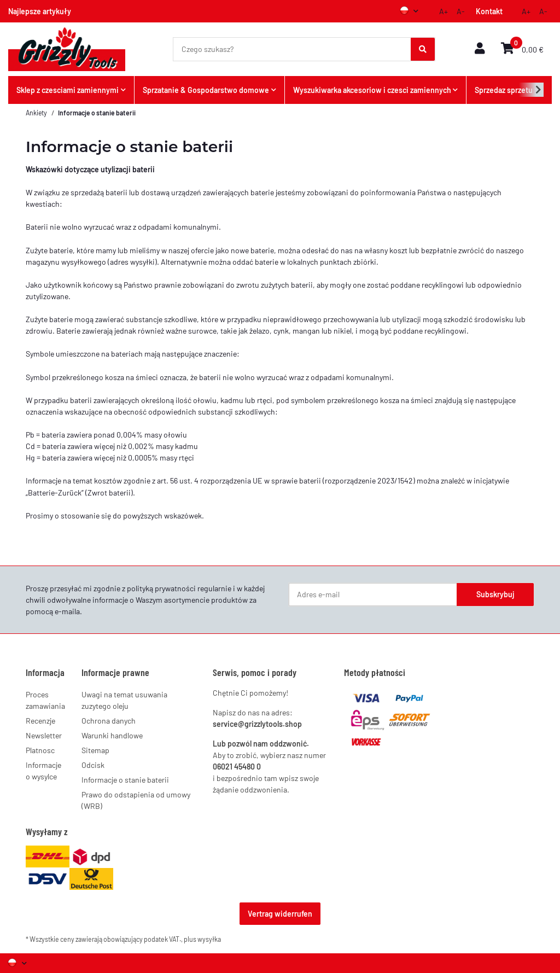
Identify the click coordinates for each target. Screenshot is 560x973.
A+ (444, 11)
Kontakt (489, 11)
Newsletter (44, 735)
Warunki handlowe (112, 735)
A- (461, 11)
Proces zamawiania (45, 700)
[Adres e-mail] (373, 595)
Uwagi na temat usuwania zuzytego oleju (124, 700)
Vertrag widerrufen (280, 914)
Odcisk (93, 765)
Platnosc (40, 750)
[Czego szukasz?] (292, 49)
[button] (480, 49)
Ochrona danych (109, 721)
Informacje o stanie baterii (125, 780)
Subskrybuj (495, 594)
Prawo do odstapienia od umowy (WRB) (136, 800)
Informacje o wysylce (43, 771)
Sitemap (95, 750)
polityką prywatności (161, 588)
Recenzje (40, 721)
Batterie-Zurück (55, 493)
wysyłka (209, 939)
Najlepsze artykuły (40, 11)
